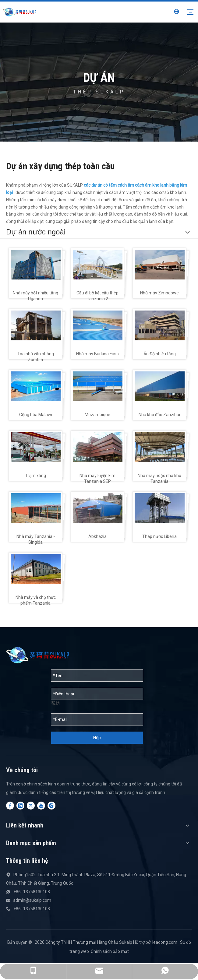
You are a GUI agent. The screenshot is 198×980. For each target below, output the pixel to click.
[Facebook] (10, 806)
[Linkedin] (20, 806)
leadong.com (165, 942)
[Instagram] (51, 806)
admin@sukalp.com (32, 900)
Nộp (97, 738)
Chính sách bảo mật (110, 951)
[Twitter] (31, 806)
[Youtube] (41, 806)
